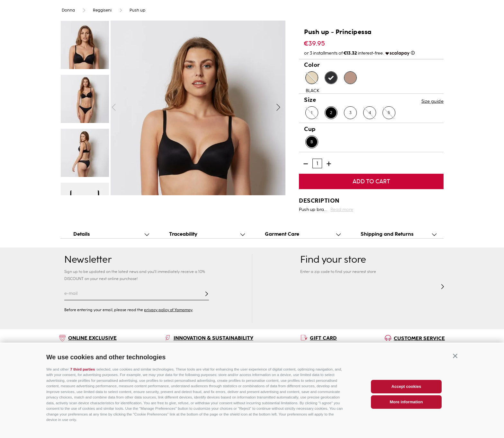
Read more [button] (342, 210)
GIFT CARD (323, 338)
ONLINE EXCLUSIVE (92, 338)
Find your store (333, 260)
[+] (329, 164)
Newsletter (88, 259)
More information (406, 402)
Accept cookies (406, 387)
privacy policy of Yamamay (168, 310)
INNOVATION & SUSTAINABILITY (213, 338)
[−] (306, 164)
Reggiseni (102, 10)
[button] (455, 356)
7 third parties (82, 369)
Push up (137, 10)
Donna (68, 10)
